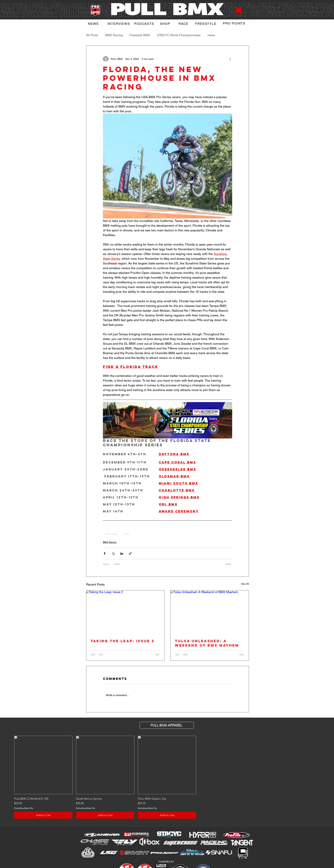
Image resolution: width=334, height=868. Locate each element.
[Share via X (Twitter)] (113, 553)
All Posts (92, 35)
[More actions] (230, 59)
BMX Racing (114, 35)
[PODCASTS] (144, 24)
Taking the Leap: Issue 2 (122, 641)
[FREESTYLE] (206, 24)
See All (245, 584)
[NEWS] (94, 24)
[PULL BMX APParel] (167, 725)
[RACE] (184, 24)
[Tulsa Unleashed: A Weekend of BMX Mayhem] (210, 612)
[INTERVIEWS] (119, 24)
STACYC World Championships (179, 35)
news (211, 35)
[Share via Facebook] (105, 553)
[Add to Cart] (43, 815)
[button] (239, 9)
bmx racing (111, 534)
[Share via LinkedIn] (122, 553)
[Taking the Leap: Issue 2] (125, 612)
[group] (167, 777)
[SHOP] (166, 24)
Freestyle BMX (140, 35)
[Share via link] (130, 553)
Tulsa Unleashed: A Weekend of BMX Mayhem (207, 643)
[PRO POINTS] (235, 23)
